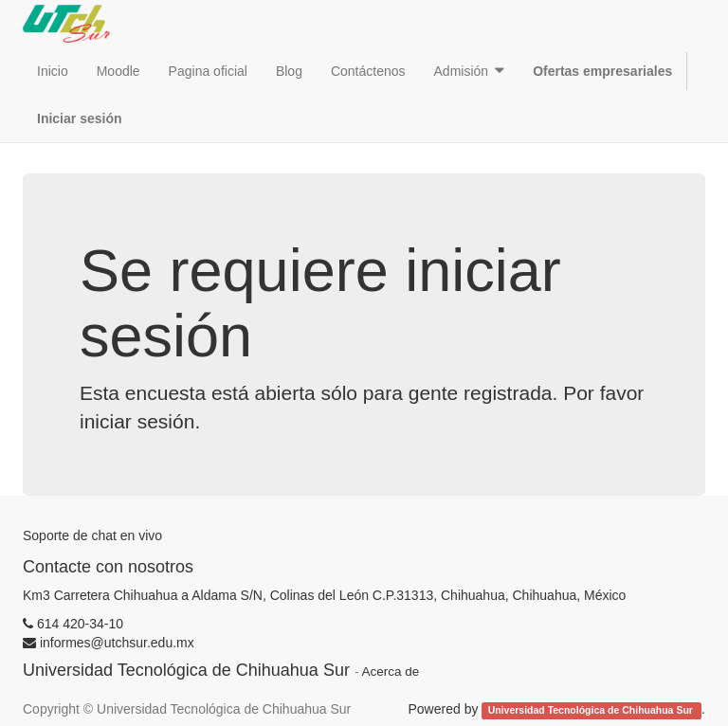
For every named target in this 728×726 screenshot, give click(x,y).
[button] (470, 71)
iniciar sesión (137, 421)
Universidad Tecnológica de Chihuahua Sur (592, 710)
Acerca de (390, 672)
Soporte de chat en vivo (92, 535)
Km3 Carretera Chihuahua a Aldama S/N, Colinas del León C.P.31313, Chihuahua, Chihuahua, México (324, 595)
